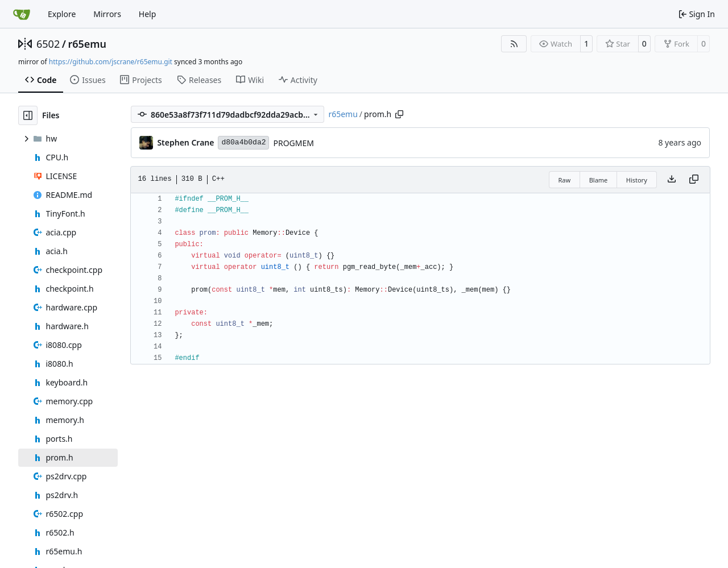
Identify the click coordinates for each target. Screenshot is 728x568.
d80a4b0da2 (243, 142)
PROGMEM (293, 143)
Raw (565, 180)
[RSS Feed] (514, 44)
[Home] (22, 14)
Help (148, 14)
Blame (599, 180)
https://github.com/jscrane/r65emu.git (111, 62)
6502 (48, 44)
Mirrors (107, 14)
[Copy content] (694, 180)
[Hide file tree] (28, 115)
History (637, 180)
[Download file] (672, 180)
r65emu (87, 44)
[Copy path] (399, 114)
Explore (62, 14)
